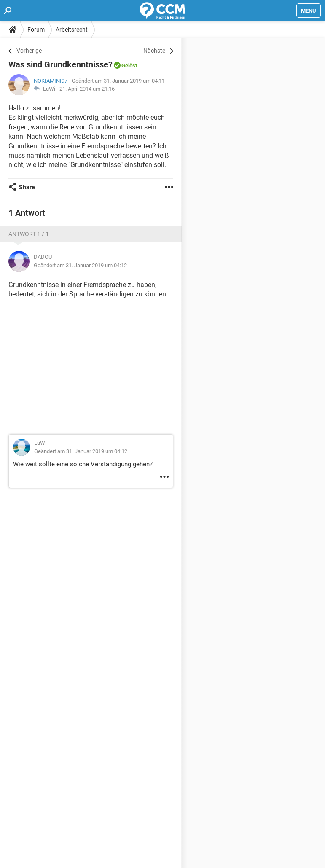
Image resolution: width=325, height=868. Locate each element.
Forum (36, 30)
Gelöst (129, 66)
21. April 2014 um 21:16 (87, 89)
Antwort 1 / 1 (29, 234)
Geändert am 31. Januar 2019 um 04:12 (80, 265)
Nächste (154, 51)
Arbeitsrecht (72, 30)
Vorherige (29, 51)
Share (27, 187)
